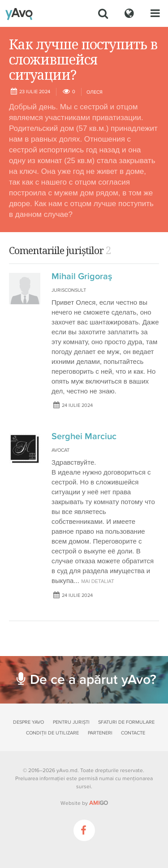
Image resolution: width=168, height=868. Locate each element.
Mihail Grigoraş (82, 276)
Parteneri (100, 733)
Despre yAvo (28, 722)
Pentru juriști (71, 722)
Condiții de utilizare (52, 733)
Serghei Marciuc (84, 436)
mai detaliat (98, 581)
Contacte (133, 733)
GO (99, 803)
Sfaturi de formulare (126, 722)
